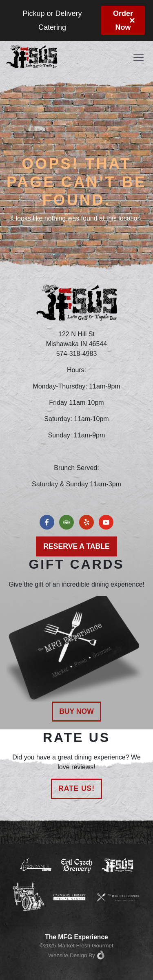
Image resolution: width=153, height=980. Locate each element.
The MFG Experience (76, 937)
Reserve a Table (76, 546)
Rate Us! (76, 788)
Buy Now (76, 711)
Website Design (68, 955)
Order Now (123, 20)
